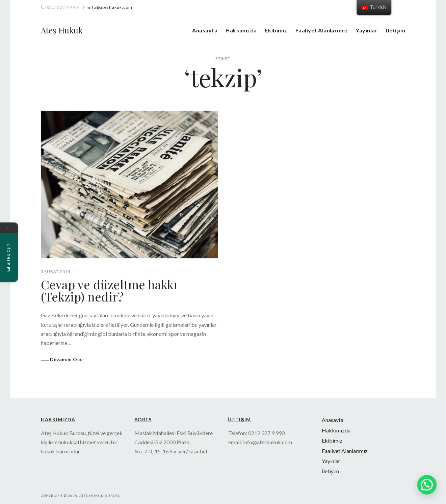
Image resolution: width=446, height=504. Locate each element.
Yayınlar (367, 30)
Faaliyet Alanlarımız (322, 30)
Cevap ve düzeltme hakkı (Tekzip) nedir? (109, 290)
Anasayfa (205, 30)
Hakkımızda (241, 30)
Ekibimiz (276, 30)
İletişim (395, 30)
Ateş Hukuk (62, 30)
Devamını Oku (67, 359)
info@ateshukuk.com (110, 7)
